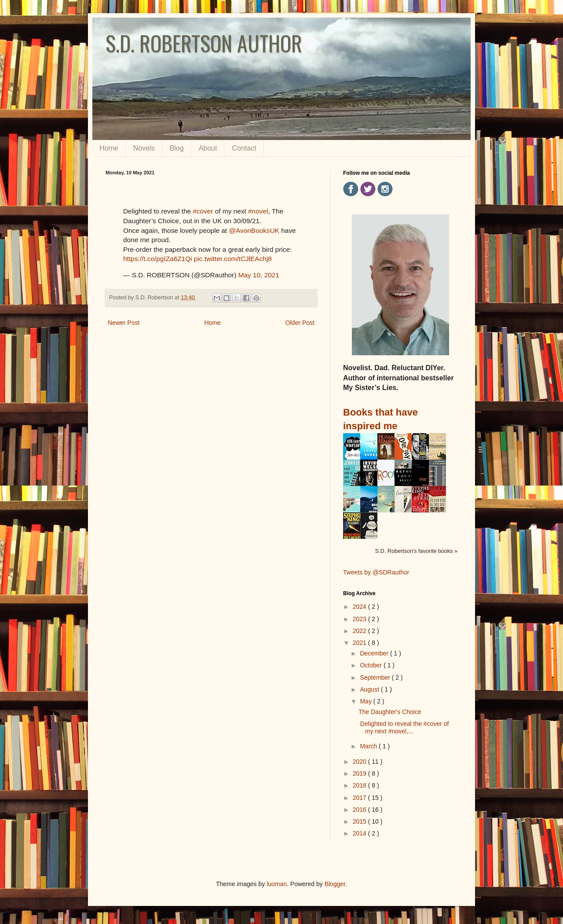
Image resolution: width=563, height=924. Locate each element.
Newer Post (124, 323)
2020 (360, 762)
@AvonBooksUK (254, 230)
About (208, 148)
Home (109, 148)
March (369, 746)
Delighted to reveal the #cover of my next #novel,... (404, 727)
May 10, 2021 (259, 275)
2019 (360, 773)
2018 (360, 785)
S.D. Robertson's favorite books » (416, 551)
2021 (360, 643)
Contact (244, 148)
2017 (360, 798)
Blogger (335, 884)
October (372, 665)
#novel (258, 211)
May (366, 701)
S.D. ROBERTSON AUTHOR (204, 43)
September (376, 677)
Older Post (300, 323)
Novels (144, 148)
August (370, 689)
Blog (177, 148)
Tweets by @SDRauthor (376, 572)
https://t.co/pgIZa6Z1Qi (158, 259)
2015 (360, 821)
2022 (360, 631)
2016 (360, 810)
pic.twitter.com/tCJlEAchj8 (233, 259)
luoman (277, 884)
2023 (360, 619)
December (375, 653)
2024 (360, 607)
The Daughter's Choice (390, 712)
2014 (360, 833)
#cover (203, 211)
